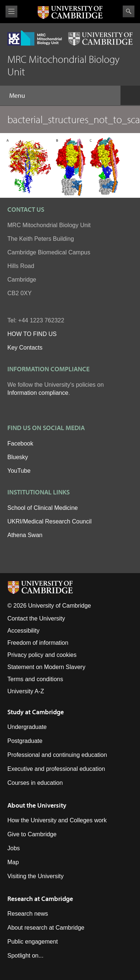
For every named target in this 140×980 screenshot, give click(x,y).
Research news (28, 914)
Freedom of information (38, 643)
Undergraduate (27, 727)
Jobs (14, 848)
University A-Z (26, 691)
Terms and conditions (35, 679)
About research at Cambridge (46, 928)
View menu (11, 12)
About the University (37, 805)
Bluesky (18, 457)
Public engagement (33, 942)
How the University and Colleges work (57, 820)
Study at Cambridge (36, 712)
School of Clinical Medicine (43, 508)
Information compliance (38, 393)
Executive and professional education (56, 769)
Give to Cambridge (32, 834)
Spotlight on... (25, 956)
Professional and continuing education (57, 755)
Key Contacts (25, 348)
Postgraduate (25, 741)
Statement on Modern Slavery (46, 667)
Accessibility (23, 631)
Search (129, 11)
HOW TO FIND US (32, 334)
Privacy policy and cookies (42, 655)
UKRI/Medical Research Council (50, 521)
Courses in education (35, 783)
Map (13, 862)
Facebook (20, 443)
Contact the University (36, 618)
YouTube (19, 471)
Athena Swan (25, 535)
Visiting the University (36, 876)
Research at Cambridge (40, 899)
